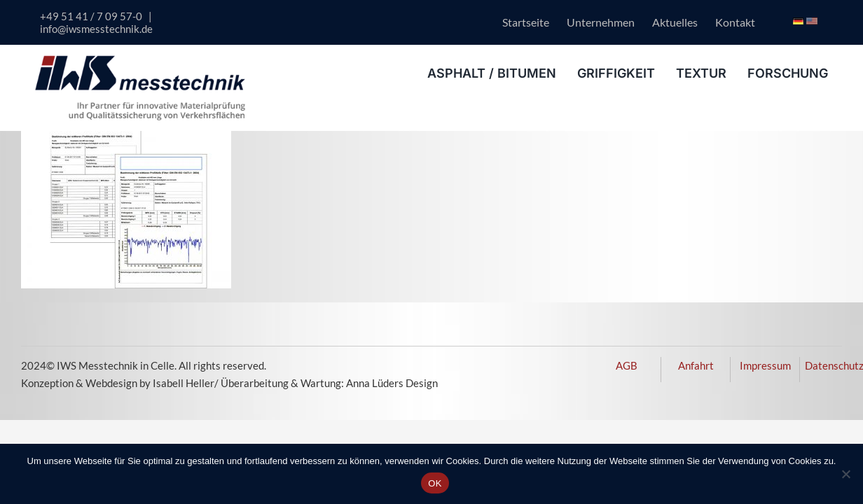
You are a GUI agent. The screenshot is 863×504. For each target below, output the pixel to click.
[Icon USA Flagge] (812, 22)
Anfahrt (696, 365)
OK (435, 483)
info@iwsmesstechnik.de (96, 29)
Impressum (765, 365)
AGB (627, 365)
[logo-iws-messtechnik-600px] (140, 60)
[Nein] (845, 474)
